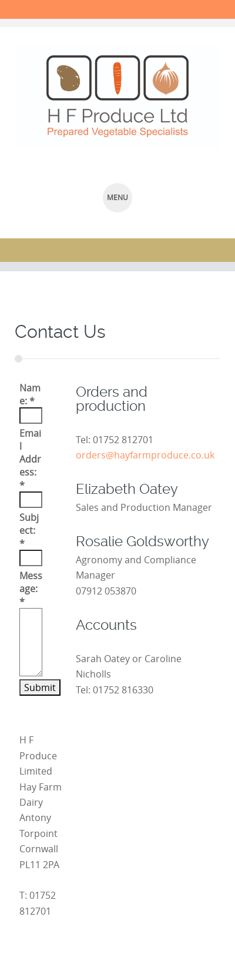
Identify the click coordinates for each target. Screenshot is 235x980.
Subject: (29, 530)
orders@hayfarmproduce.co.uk (145, 455)
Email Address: (30, 459)
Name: (30, 394)
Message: (31, 589)
